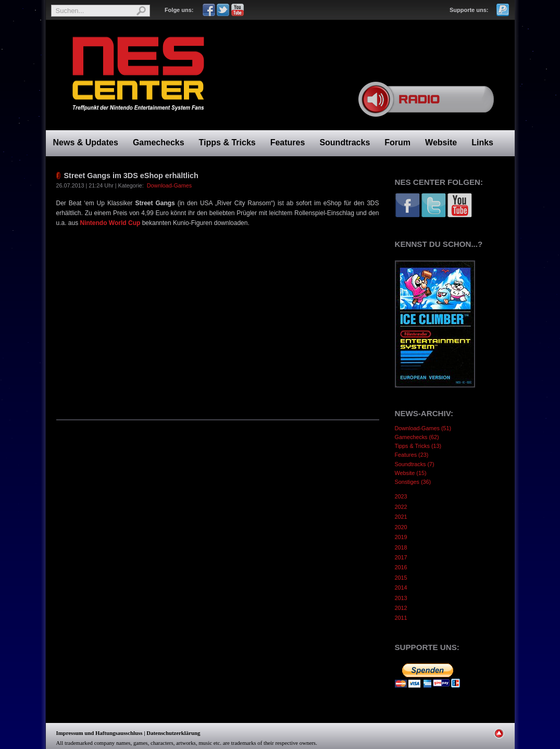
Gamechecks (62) (417, 437)
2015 (401, 578)
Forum (397, 142)
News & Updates (86, 142)
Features (288, 142)
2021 (401, 517)
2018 (401, 547)
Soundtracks (345, 142)
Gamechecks (159, 142)
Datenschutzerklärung (173, 733)
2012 (401, 608)
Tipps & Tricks (227, 142)
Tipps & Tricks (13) (418, 446)
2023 (401, 496)
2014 (401, 588)
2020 (401, 527)
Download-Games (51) (423, 428)
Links (482, 142)
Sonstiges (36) (413, 482)
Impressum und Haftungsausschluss (99, 733)
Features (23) (412, 455)
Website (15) (411, 473)
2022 (401, 507)
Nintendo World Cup (110, 223)
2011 (401, 618)
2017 (401, 557)
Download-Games (169, 185)
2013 (401, 598)
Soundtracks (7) (415, 464)
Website (441, 142)
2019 (401, 537)
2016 (401, 567)
